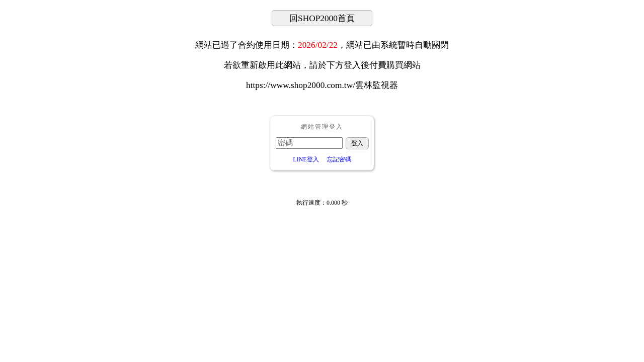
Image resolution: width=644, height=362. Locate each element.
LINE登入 (306, 159)
